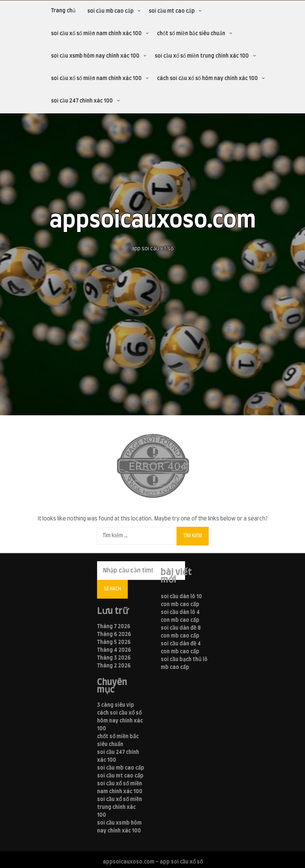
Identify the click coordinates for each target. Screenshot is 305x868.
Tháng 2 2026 (114, 666)
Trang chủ (63, 11)
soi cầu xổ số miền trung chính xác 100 (202, 56)
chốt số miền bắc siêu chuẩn (191, 34)
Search (112, 589)
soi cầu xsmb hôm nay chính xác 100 (95, 56)
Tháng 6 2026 (114, 635)
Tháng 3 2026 (114, 658)
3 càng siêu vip (116, 705)
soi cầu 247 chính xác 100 (82, 101)
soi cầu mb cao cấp (110, 11)
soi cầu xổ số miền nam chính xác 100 (96, 34)
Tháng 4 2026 (114, 650)
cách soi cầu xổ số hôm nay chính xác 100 (207, 79)
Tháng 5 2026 (114, 642)
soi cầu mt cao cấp (172, 11)
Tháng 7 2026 (114, 627)
